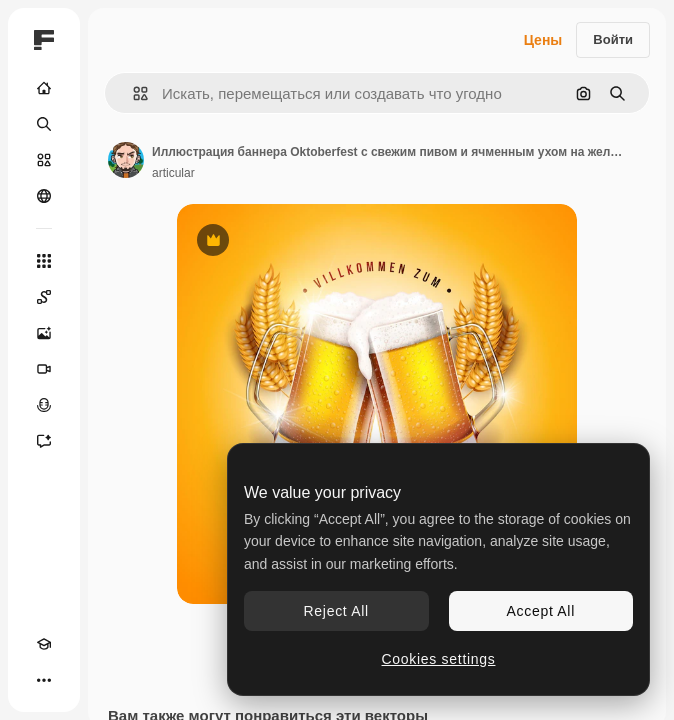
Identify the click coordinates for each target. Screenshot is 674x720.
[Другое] (44, 680)
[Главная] (44, 88)
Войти (613, 39)
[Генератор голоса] (44, 405)
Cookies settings (439, 659)
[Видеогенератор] (44, 369)
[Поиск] (44, 124)
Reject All (336, 611)
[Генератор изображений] (44, 333)
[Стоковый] (44, 160)
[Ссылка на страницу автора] (126, 160)
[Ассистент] (44, 441)
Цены (543, 40)
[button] (132, 93)
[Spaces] (44, 297)
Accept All (541, 611)
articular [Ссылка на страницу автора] (173, 173)
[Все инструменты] (44, 261)
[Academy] (44, 644)
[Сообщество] (44, 196)
